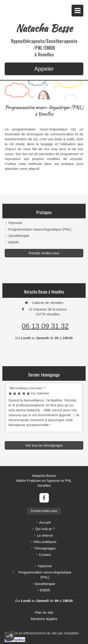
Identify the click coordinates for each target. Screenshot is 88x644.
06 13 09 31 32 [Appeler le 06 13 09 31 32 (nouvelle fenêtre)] (45, 326)
